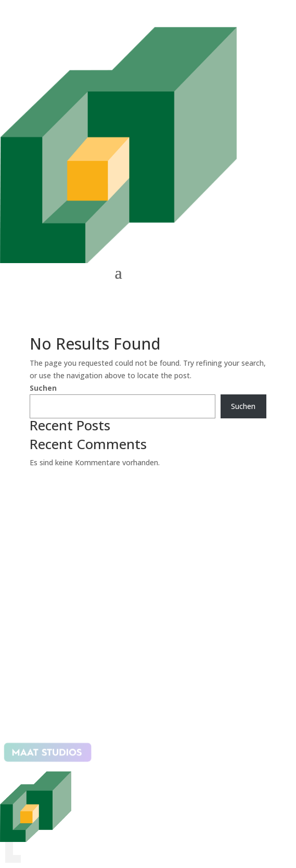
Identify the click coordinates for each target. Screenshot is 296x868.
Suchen (43, 388)
